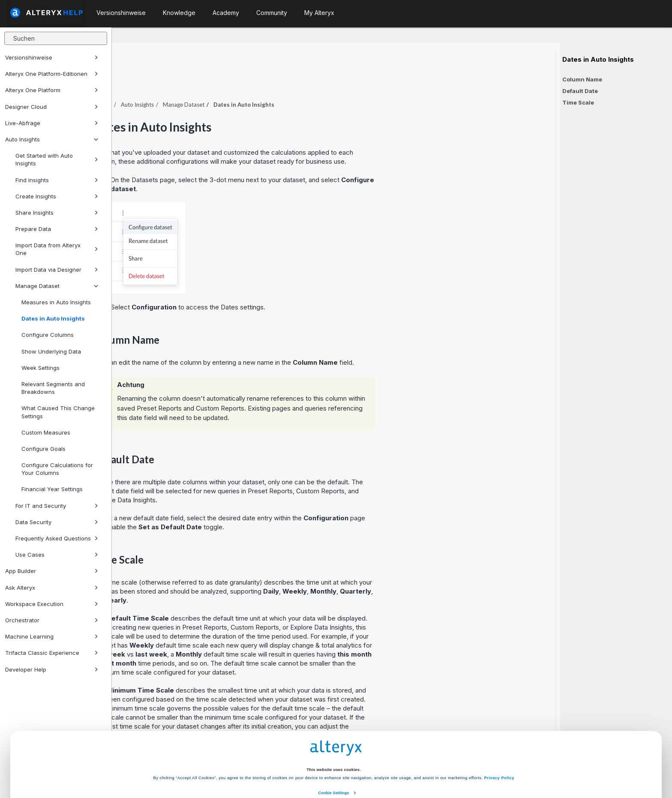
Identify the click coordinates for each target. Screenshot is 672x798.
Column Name (582, 79)
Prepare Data (57, 229)
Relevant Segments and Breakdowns (53, 388)
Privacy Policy (499, 732)
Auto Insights (52, 139)
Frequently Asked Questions (57, 538)
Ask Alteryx (52, 588)
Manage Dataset (57, 286)
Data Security (57, 522)
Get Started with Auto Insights (57, 159)
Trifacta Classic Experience (52, 653)
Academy (226, 13)
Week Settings (40, 368)
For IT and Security (57, 506)
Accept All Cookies (271, 765)
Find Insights (57, 180)
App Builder (52, 571)
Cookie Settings (333, 747)
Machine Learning (52, 636)
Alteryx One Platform (52, 90)
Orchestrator (52, 620)
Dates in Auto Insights (53, 318)
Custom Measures (46, 432)
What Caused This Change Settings (58, 412)
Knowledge (179, 13)
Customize (401, 765)
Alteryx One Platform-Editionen (52, 74)
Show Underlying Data (51, 351)
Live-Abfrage (52, 123)
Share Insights (57, 213)
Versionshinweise (52, 57)
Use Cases (57, 555)
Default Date (580, 91)
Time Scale (578, 102)
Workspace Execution (52, 604)
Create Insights (57, 196)
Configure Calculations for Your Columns (57, 469)
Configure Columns (48, 335)
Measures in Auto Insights (56, 302)
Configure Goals (43, 449)
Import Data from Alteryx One (57, 249)
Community (272, 13)
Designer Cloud (52, 107)
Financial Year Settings (52, 489)
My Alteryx (319, 13)
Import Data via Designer (57, 270)
